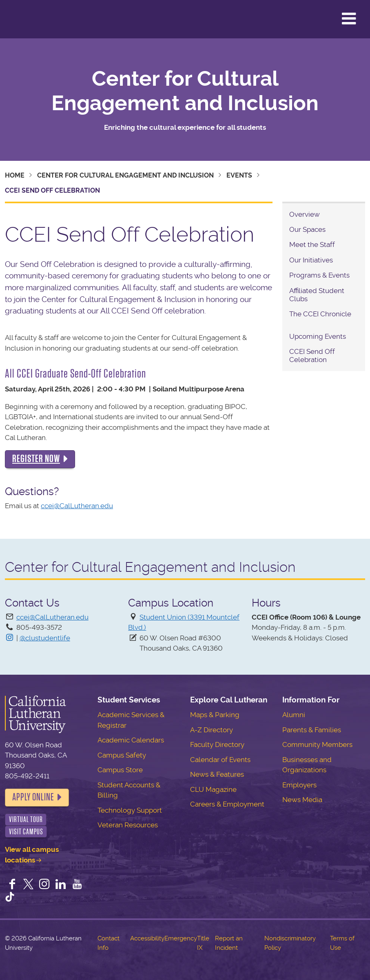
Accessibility (147, 938)
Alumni (294, 715)
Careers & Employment (227, 804)
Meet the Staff (313, 244)
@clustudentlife (45, 638)
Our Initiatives (311, 260)
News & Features (217, 774)
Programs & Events (319, 275)
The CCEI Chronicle (320, 314)
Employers (299, 785)
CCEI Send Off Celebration (312, 356)
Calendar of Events (220, 760)
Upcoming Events (318, 336)
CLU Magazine (213, 789)
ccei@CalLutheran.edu (77, 506)
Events (239, 175)
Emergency (181, 938)
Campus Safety (122, 755)
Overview (305, 214)
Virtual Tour (26, 819)
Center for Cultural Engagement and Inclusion (185, 91)
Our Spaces (307, 229)
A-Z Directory (212, 730)
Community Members (317, 744)
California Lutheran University (26, 19)
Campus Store (120, 770)
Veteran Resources (128, 825)
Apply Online (33, 797)
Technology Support (130, 810)
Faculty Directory (217, 744)
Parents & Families (312, 730)
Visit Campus (26, 832)
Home (15, 175)
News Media (302, 800)
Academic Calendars (131, 740)
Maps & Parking (215, 715)
